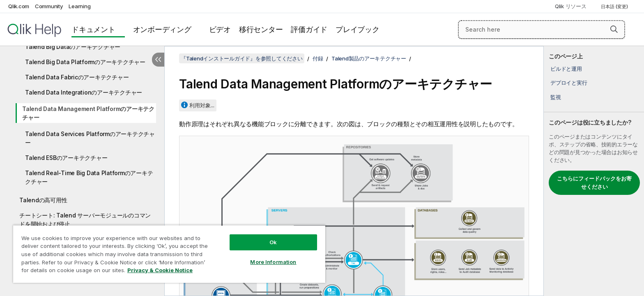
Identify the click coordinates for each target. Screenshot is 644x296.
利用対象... (202, 105)
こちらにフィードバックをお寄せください (594, 183)
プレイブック (358, 29)
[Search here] (542, 30)
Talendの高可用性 (43, 200)
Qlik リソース (571, 6)
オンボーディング (162, 29)
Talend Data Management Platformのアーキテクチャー (88, 113)
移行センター (261, 29)
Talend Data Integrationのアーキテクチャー (84, 92)
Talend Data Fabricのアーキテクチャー (77, 77)
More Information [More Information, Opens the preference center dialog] (273, 262)
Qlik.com (19, 6)
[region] (169, 254)
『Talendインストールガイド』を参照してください (242, 58)
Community (49, 6)
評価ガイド (309, 29)
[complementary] (594, 171)
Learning (79, 6)
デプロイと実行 (569, 83)
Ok (273, 242)
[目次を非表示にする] (158, 60)
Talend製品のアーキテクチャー (369, 58)
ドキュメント (93, 29)
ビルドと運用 (566, 69)
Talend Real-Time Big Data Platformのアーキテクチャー (89, 177)
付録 (318, 58)
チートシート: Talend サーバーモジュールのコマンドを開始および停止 (85, 220)
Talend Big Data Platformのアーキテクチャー (85, 62)
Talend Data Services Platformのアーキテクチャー (90, 138)
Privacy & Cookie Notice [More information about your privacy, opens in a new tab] (160, 270)
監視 (556, 97)
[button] (614, 29)
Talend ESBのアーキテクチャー (66, 158)
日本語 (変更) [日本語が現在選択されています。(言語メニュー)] (615, 7)
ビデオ (220, 29)
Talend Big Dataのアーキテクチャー (73, 47)
